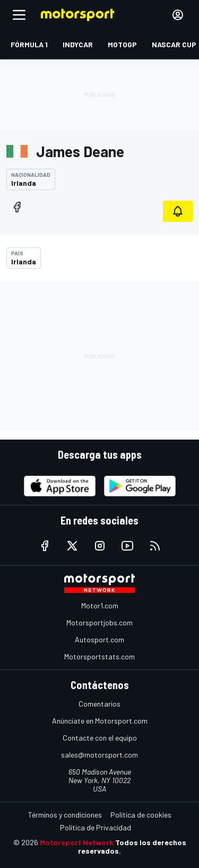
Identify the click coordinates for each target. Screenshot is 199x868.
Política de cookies (141, 815)
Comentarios (99, 704)
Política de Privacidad (96, 827)
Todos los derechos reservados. (132, 846)
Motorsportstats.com (99, 656)
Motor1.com (100, 605)
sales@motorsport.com (99, 755)
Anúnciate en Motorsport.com (100, 721)
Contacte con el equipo (100, 738)
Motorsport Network (77, 842)
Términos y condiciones (65, 815)
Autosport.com (99, 639)
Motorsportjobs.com (99, 622)
